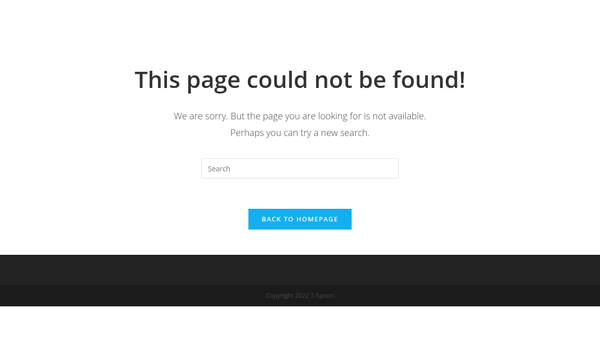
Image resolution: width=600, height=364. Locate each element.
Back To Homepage (300, 219)
